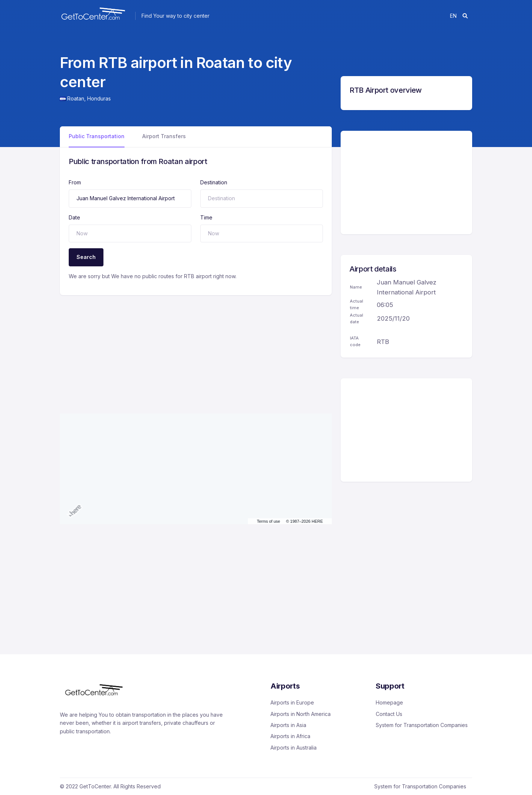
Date (74, 217)
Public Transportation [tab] (97, 136)
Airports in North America (301, 714)
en (453, 16)
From (75, 182)
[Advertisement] (196, 347)
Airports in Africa (290, 736)
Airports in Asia (288, 725)
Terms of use (268, 521)
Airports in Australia (294, 748)
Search (86, 257)
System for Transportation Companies (422, 725)
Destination (214, 182)
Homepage (389, 702)
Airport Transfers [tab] (164, 136)
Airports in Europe (292, 702)
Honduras (99, 98)
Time (206, 217)
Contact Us (389, 714)
